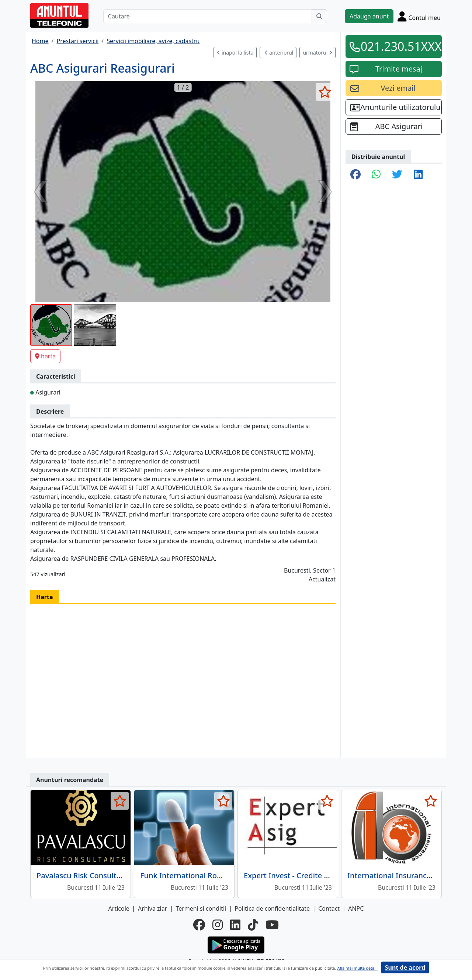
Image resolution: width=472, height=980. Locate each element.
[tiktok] (253, 925)
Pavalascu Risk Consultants (84, 875)
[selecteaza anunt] (325, 92)
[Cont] (419, 16)
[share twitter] (397, 175)
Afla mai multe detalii (357, 968)
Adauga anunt (369, 16)
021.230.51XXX (399, 46)
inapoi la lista (235, 53)
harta (45, 356)
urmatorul (317, 53)
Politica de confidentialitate (272, 908)
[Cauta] (319, 16)
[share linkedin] (418, 175)
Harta (45, 597)
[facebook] (199, 925)
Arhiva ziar (152, 908)
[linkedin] (235, 925)
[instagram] (218, 925)
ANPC (356, 908)
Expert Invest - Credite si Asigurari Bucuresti (321, 875)
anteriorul (279, 53)
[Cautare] (208, 16)
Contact (329, 908)
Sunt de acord (405, 967)
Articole (119, 908)
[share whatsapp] (376, 175)
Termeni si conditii (201, 908)
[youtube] (272, 925)
